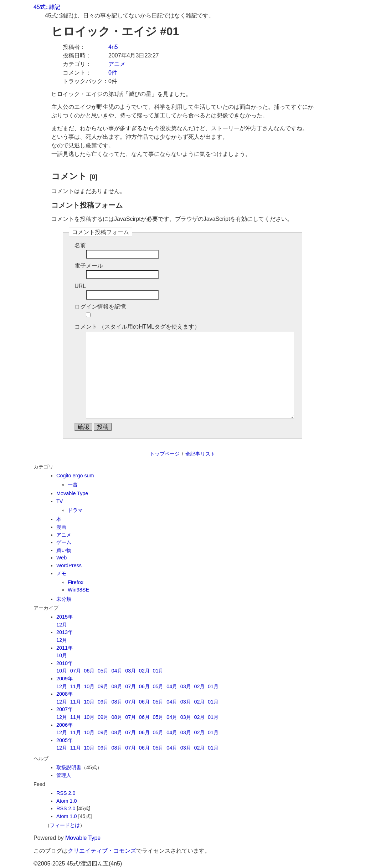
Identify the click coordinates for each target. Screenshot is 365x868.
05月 (103, 671)
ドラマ (75, 510)
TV (60, 501)
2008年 (65, 694)
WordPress (69, 565)
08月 (117, 686)
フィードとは (65, 825)
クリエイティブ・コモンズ (102, 851)
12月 (62, 625)
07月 (76, 671)
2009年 (65, 679)
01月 (158, 671)
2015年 (65, 617)
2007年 (65, 709)
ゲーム (64, 542)
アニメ (117, 64)
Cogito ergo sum (75, 476)
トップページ (165, 454)
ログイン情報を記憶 (100, 307)
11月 (76, 686)
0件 (113, 73)
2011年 (65, 648)
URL (80, 286)
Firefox (76, 582)
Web (61, 558)
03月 (130, 671)
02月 (144, 671)
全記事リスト (200, 454)
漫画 (61, 527)
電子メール (89, 266)
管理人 (64, 775)
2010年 (65, 663)
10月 (62, 655)
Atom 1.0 (67, 801)
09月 (103, 686)
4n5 (113, 47)
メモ (61, 573)
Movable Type (72, 493)
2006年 (65, 725)
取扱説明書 (69, 767)
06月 (89, 671)
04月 (117, 671)
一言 (73, 484)
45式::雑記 (47, 7)
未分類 (64, 599)
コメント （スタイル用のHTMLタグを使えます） (137, 327)
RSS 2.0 (66, 793)
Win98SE (78, 590)
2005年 (65, 740)
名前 (80, 245)
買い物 (64, 550)
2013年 (65, 632)
